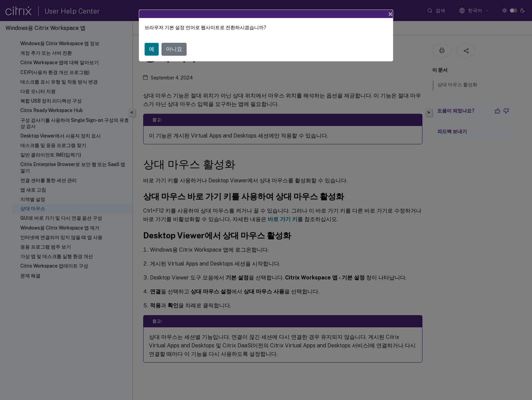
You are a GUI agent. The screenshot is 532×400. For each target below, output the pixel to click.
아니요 (174, 49)
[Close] (391, 14)
